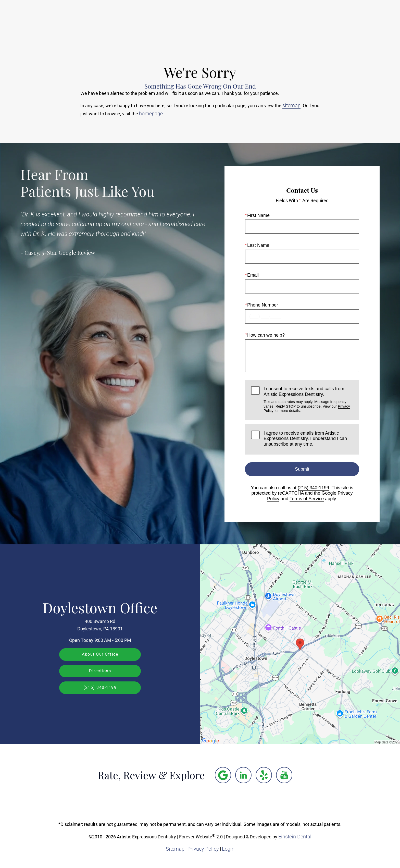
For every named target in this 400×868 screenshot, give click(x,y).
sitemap (291, 105)
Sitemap (175, 849)
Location (309, 19)
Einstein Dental (295, 837)
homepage (151, 114)
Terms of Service (307, 499)
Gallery (213, 19)
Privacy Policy (203, 849)
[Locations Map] (300, 644)
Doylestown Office (100, 607)
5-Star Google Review (68, 252)
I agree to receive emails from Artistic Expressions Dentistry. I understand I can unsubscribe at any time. (305, 438)
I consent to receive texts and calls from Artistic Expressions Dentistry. (308, 400)
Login (228, 849)
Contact (337, 19)
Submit (302, 469)
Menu (368, 19)
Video (237, 19)
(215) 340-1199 (313, 487)
